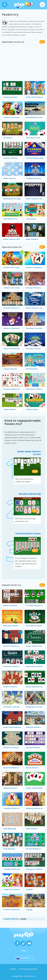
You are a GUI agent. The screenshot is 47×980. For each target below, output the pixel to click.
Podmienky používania (28, 969)
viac (42, 42)
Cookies (13, 969)
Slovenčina (23, 958)
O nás (24, 951)
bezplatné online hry (11, 919)
